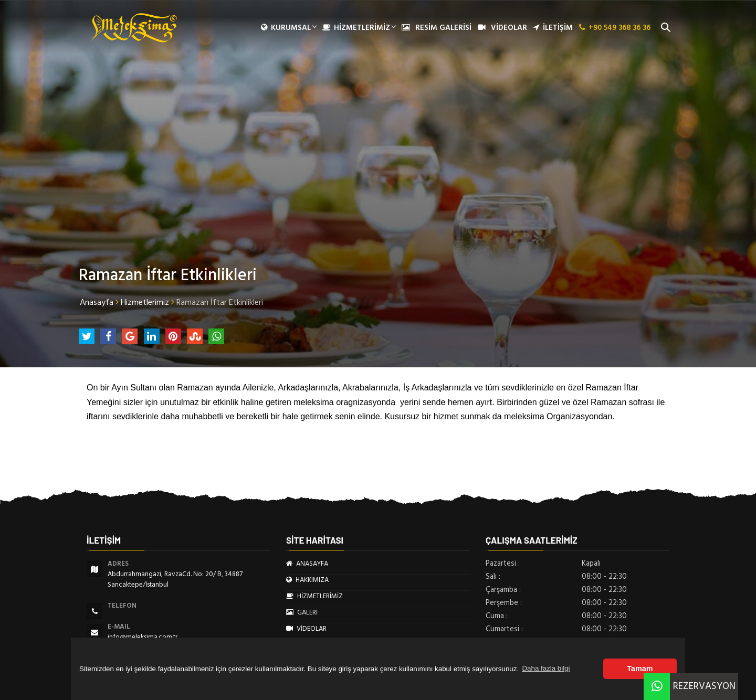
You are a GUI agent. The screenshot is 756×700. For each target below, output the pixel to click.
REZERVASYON (690, 686)
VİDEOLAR (502, 28)
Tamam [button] (640, 669)
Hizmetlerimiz (145, 302)
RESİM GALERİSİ (437, 28)
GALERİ (302, 612)
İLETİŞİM (553, 28)
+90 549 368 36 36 (615, 28)
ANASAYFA (307, 564)
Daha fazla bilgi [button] (546, 668)
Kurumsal (288, 28)
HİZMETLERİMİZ (359, 28)
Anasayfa (97, 302)
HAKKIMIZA (307, 580)
